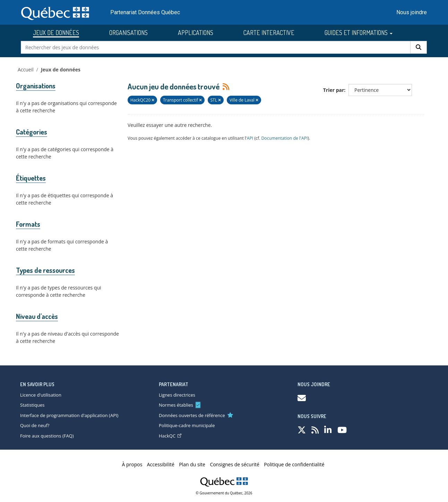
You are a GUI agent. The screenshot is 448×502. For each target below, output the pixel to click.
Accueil (26, 70)
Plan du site (192, 464)
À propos (132, 464)
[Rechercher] (419, 47)
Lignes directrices (177, 395)
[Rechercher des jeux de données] (216, 47)
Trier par (334, 90)
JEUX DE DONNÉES (56, 33)
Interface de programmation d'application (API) (69, 415)
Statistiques (32, 405)
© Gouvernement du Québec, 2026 (224, 493)
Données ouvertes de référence (192, 415)
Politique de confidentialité (294, 464)
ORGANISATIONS (128, 33)
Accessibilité (161, 464)
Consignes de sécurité (234, 464)
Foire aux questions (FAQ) (47, 436)
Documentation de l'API (284, 138)
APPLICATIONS (196, 33)
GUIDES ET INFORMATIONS (359, 33)
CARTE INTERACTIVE (269, 33)
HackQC (170, 436)
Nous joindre (412, 12)
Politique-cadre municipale (187, 425)
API (250, 138)
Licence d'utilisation (41, 395)
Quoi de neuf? (35, 425)
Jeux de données (61, 70)
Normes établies (176, 405)
